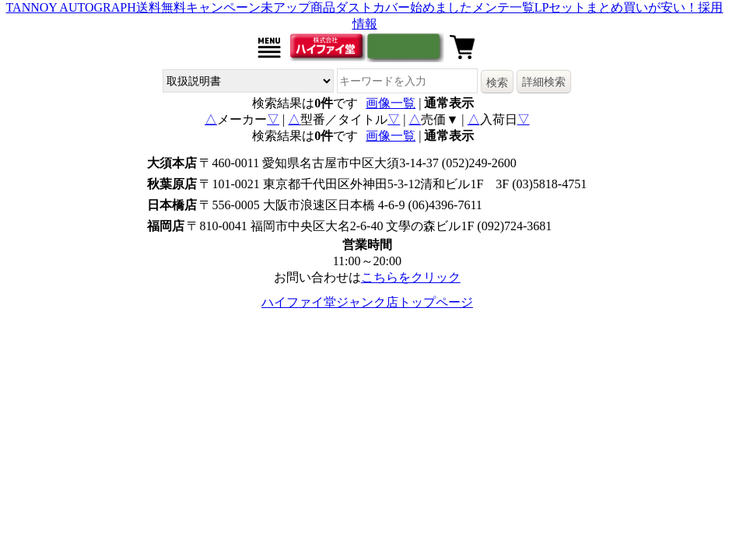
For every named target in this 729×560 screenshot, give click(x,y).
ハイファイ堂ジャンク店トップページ (367, 302)
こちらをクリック (411, 277)
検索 (497, 82)
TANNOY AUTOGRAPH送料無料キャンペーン (133, 7)
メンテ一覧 (503, 7)
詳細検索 (544, 82)
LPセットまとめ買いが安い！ (617, 7)
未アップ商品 (298, 7)
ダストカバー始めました (404, 7)
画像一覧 (391, 103)
